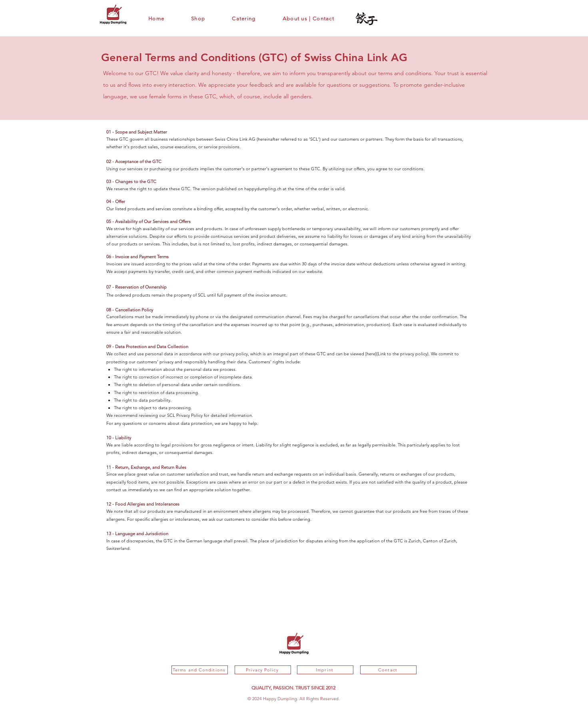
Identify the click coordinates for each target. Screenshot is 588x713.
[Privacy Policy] (263, 670)
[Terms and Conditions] (200, 670)
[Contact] (388, 670)
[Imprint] (325, 670)
